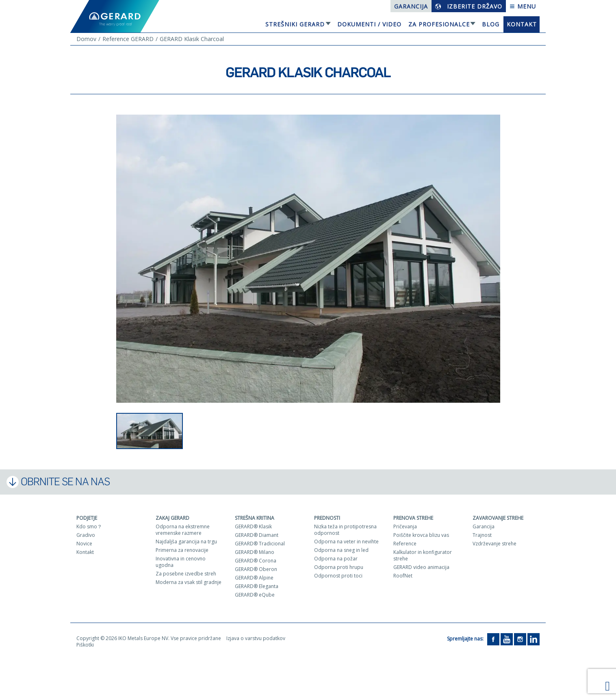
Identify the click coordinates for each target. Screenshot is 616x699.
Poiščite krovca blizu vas (421, 535)
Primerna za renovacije (182, 550)
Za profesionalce (439, 24)
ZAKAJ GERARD (172, 518)
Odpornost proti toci (338, 576)
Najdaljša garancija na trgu (186, 542)
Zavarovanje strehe (498, 518)
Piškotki (85, 645)
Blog (491, 24)
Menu (523, 6)
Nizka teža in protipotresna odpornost (345, 530)
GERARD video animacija (421, 567)
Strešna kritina (255, 518)
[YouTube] (507, 639)
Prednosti (327, 518)
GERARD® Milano (255, 552)
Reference (405, 544)
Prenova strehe (413, 518)
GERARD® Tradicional (260, 544)
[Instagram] (520, 639)
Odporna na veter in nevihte (346, 542)
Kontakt (522, 24)
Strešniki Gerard (295, 24)
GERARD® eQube (255, 595)
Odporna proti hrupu (339, 567)
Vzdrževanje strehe (495, 544)
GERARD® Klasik (253, 526)
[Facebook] (493, 639)
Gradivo (86, 535)
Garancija (411, 6)
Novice (84, 544)
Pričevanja (405, 526)
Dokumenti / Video (369, 24)
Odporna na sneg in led (341, 550)
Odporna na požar (336, 559)
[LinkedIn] (534, 639)
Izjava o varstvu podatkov (256, 638)
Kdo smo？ (89, 526)
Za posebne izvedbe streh (186, 574)
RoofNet (403, 576)
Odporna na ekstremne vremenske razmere (183, 530)
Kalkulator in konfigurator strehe (423, 555)
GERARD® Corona (256, 561)
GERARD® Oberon (256, 569)
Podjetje (87, 518)
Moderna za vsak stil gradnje (189, 582)
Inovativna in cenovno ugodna (181, 562)
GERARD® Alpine (254, 578)
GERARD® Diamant (257, 535)
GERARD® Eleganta (257, 586)
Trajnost (482, 535)
